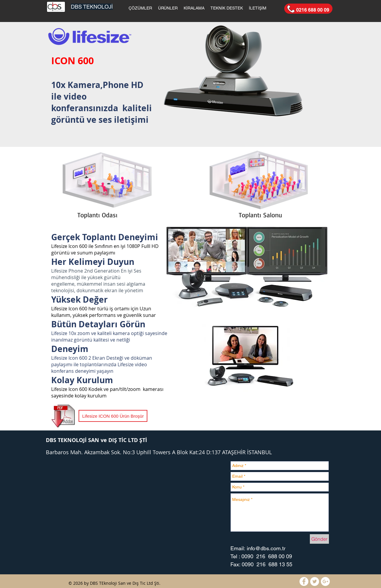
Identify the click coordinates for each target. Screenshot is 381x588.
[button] (140, 8)
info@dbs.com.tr (266, 548)
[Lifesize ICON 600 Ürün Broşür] (113, 416)
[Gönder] (319, 539)
